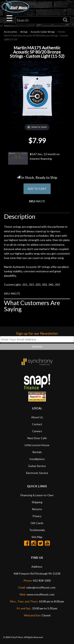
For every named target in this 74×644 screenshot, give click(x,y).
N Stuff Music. (17, 637)
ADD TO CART (37, 189)
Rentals (37, 452)
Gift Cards (37, 523)
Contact (37, 424)
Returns (37, 509)
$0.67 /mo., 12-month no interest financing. (34, 158)
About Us (37, 417)
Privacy (37, 516)
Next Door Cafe (37, 438)
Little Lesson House (37, 445)
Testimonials (37, 530)
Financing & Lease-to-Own (37, 495)
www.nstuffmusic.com (41, 594)
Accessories (11, 32)
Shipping (37, 502)
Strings (24, 32)
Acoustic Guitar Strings (43, 32)
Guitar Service (37, 466)
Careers (37, 431)
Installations (37, 459)
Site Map (37, 537)
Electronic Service (37, 473)
